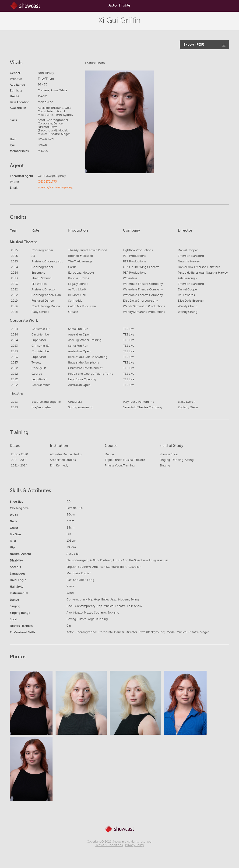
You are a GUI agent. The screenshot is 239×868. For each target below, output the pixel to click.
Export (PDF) (194, 44)
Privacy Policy (134, 845)
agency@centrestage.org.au (57, 187)
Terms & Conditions (109, 845)
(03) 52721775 (47, 182)
